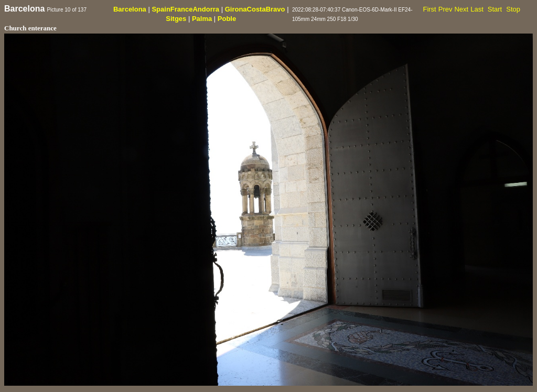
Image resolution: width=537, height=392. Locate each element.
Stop (513, 9)
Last (477, 9)
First (429, 9)
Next (461, 9)
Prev (445, 9)
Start (495, 9)
